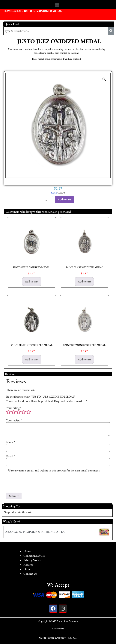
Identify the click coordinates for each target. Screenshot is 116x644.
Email (10, 456)
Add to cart (64, 199)
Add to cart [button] (32, 281)
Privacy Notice (32, 560)
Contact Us (30, 574)
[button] (57, 5)
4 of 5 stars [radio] (24, 412)
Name (11, 442)
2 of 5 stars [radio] (13, 412)
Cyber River (73, 638)
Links (27, 569)
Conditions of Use (34, 556)
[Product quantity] (47, 200)
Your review (14, 420)
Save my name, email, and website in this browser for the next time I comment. (55, 471)
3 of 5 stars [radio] (19, 412)
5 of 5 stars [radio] (29, 412)
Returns (28, 565)
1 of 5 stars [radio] (8, 412)
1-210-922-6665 (58, 628)
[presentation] (35, 483)
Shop (18, 11)
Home (27, 551)
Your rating (14, 408)
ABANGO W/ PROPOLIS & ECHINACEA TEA (35, 532)
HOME (8, 11)
